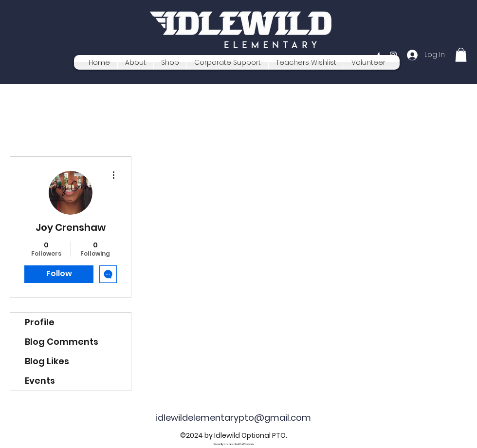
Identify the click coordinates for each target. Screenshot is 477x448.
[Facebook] (379, 55)
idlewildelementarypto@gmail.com (233, 418)
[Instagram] (393, 55)
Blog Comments (62, 342)
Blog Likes (47, 361)
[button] (461, 55)
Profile (40, 322)
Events (40, 381)
